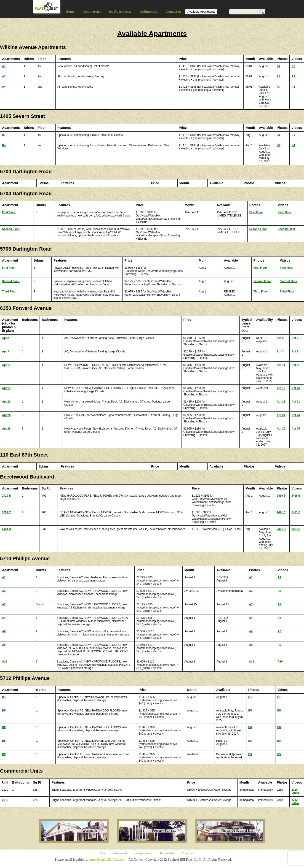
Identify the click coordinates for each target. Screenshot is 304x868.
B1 (4, 135)
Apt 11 (6, 365)
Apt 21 (6, 402)
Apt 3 (5, 352)
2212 (5, 800)
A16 (5, 662)
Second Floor (11, 229)
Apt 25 (6, 429)
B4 (4, 145)
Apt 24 (6, 415)
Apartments (90, 830)
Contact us (173, 11)
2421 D (7, 529)
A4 (4, 87)
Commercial (92, 11)
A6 (4, 631)
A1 (4, 66)
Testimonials (148, 11)
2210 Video (295, 791)
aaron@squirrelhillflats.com (107, 860)
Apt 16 (6, 388)
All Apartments (120, 11)
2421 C (7, 512)
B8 (4, 741)
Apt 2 (5, 338)
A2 (4, 591)
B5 (4, 711)
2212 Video (295, 802)
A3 (4, 76)
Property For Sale (164, 830)
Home (70, 11)
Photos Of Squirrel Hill (237, 830)
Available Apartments (201, 12)
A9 (4, 645)
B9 (4, 754)
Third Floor (9, 292)
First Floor (9, 212)
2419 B (7, 496)
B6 (4, 727)
